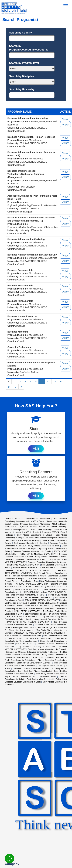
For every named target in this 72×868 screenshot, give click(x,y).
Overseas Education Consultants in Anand (31, 668)
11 (48, 381)
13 (61, 381)
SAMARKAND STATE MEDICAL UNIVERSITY (28, 622)
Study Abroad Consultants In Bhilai (44, 546)
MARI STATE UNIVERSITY (27, 611)
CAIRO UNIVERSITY (26, 644)
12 (55, 381)
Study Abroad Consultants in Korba (51, 557)
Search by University (22, 89)
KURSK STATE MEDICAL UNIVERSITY (34, 606)
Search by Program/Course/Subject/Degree (29, 48)
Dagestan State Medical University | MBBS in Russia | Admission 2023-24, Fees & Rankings (36, 532)
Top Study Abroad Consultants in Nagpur (29, 576)
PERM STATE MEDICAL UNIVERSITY (38, 554)
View (65, 119)
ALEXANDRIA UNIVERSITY (39, 638)
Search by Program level (24, 63)
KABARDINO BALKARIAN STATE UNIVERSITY (45, 592)
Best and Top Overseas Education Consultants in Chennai (32, 652)
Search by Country (21, 33)
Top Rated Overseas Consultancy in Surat (26, 595)
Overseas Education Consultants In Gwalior (32, 551)
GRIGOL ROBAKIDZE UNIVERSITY (32, 584)
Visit (36, 449)
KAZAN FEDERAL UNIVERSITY (39, 598)
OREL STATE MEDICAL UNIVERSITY (23, 617)
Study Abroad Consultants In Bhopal (34, 535)
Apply (65, 124)
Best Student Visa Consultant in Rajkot (44, 679)
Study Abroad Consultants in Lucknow (34, 663)
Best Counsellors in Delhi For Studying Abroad (45, 614)
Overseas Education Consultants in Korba (26, 559)
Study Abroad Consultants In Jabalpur (31, 543)
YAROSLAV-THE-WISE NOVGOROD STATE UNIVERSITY (40, 633)
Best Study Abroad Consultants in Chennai (47, 649)
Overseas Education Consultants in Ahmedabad (27, 519)
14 (9, 387)
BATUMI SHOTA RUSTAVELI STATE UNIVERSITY (35, 568)
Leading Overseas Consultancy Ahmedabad (31, 524)
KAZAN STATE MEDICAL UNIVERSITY (41, 600)
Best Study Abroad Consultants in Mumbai (24, 636)
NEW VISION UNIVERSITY (28, 589)
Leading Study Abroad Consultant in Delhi (46, 619)
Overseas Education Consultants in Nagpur (47, 562)
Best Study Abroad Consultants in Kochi (41, 671)
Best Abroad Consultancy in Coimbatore (35, 657)
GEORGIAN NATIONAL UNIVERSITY (43, 579)
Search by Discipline (22, 76)
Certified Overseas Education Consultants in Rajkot (34, 676)
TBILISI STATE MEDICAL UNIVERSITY (22, 565)
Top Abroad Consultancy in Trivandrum (37, 647)
